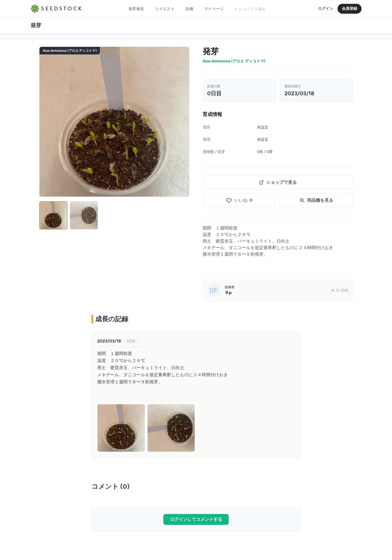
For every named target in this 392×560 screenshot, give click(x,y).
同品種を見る (316, 200)
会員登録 (350, 9)
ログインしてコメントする (196, 519)
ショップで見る (278, 182)
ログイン (326, 9)
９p (228, 293)
